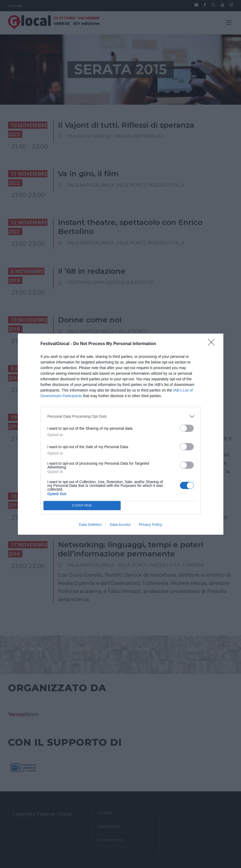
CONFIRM (82, 505)
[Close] (213, 344)
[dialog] (121, 434)
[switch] (187, 428)
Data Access (120, 525)
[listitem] (121, 417)
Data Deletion (90, 525)
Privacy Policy (150, 525)
